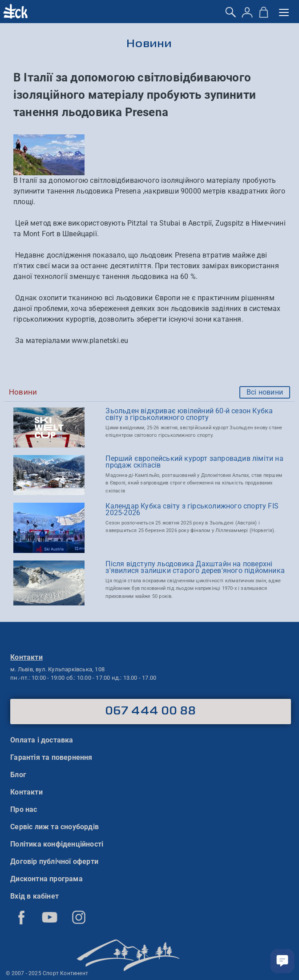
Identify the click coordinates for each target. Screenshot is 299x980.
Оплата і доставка (42, 740)
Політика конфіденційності (57, 844)
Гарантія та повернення (51, 757)
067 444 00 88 (151, 711)
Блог (18, 775)
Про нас (24, 809)
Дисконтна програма (46, 879)
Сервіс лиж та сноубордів (55, 827)
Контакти (26, 792)
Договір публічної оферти (54, 861)
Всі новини (265, 392)
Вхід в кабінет (34, 896)
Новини (150, 44)
